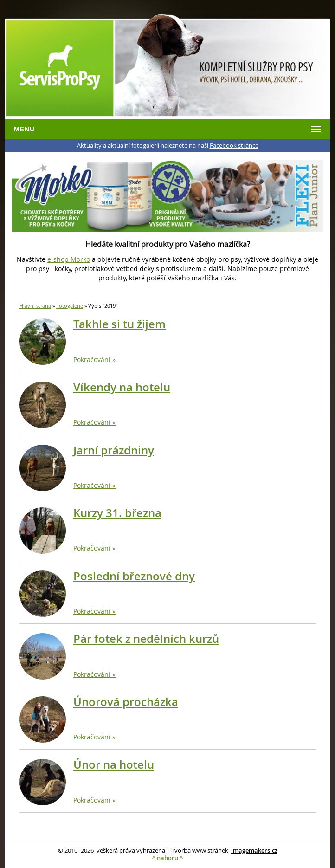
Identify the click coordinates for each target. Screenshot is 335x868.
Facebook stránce (234, 146)
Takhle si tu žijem (119, 324)
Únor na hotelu (114, 764)
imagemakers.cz (254, 851)
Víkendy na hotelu (122, 387)
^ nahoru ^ (167, 858)
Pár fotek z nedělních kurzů (146, 639)
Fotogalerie (70, 306)
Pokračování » (94, 360)
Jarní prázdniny (114, 450)
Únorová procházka (126, 702)
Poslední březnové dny (134, 576)
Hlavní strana (35, 306)
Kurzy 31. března (117, 513)
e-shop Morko (69, 259)
